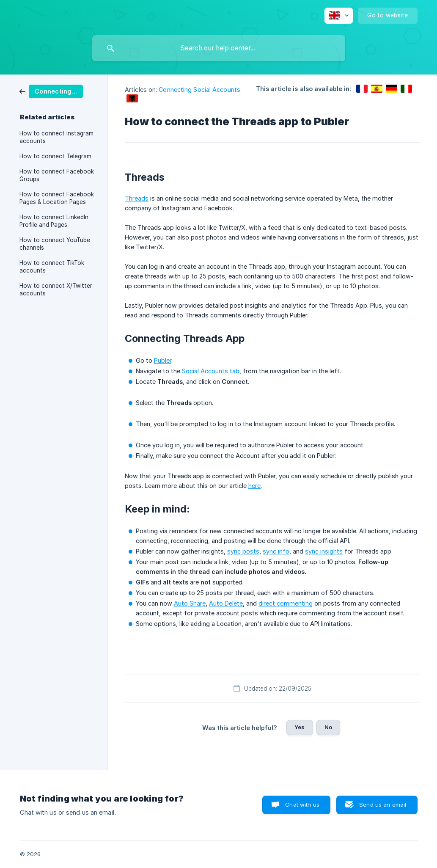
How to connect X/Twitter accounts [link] (56, 289)
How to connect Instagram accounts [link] (56, 137)
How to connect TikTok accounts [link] (52, 267)
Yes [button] (300, 727)
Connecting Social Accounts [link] (199, 90)
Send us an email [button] (383, 805)
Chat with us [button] (302, 805)
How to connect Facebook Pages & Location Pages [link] (57, 198)
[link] (51, 91)
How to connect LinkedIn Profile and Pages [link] (54, 221)
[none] (339, 16)
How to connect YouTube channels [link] (55, 244)
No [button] (328, 727)
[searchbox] (219, 48)
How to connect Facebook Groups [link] (57, 175)
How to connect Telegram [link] (55, 156)
